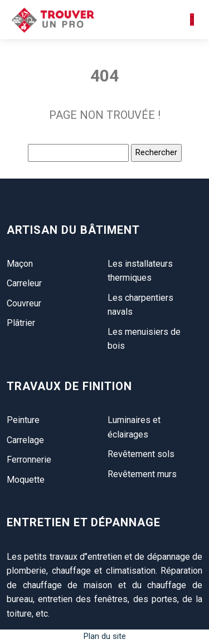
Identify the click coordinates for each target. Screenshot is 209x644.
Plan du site (105, 636)
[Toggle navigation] (192, 20)
